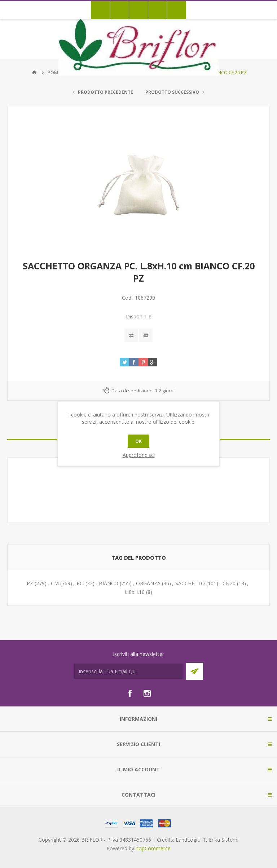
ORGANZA (148, 583)
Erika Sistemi (224, 840)
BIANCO (109, 583)
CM (55, 583)
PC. (80, 583)
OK (138, 441)
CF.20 (229, 583)
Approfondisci (139, 455)
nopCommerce (153, 848)
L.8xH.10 (135, 592)
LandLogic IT (191, 840)
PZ (30, 583)
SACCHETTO (190, 583)
